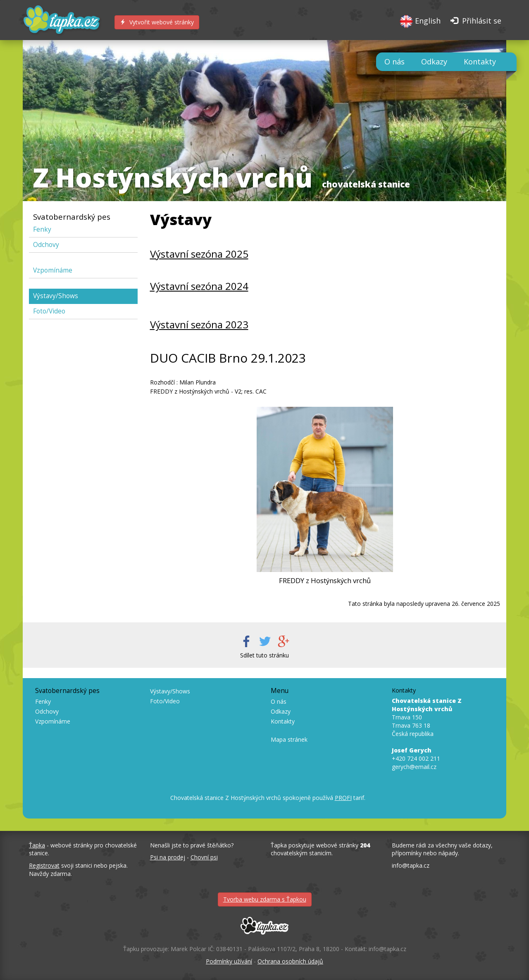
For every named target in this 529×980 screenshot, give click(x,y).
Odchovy (46, 245)
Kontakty (480, 62)
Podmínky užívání (229, 961)
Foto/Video (49, 311)
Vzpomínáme (53, 270)
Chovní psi (204, 857)
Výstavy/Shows (56, 296)
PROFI (343, 798)
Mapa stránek (289, 739)
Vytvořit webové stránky (157, 22)
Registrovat (44, 865)
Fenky (42, 229)
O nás (394, 62)
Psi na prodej (168, 857)
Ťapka (37, 845)
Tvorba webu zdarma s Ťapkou (265, 899)
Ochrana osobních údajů (290, 961)
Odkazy (434, 62)
